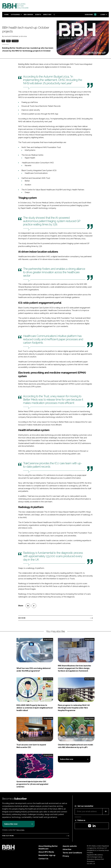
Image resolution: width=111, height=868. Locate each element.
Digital (8, 41)
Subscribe (90, 15)
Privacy (66, 856)
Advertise (67, 849)
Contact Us (43, 859)
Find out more (8, 836)
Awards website (70, 846)
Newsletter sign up (47, 855)
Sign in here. (20, 830)
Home (6, 15)
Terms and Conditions (72, 853)
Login (103, 15)
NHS (3, 41)
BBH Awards (28, 15)
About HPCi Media (46, 852)
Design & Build (48, 639)
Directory (47, 15)
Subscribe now (67, 759)
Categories (15, 15)
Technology (15, 41)
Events (38, 15)
